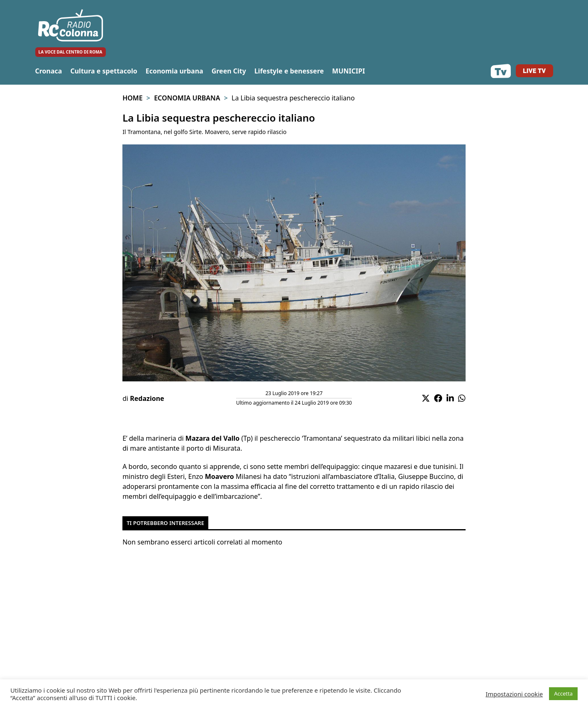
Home (132, 98)
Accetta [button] (563, 693)
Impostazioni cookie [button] (514, 694)
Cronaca (49, 71)
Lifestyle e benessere (289, 71)
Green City (229, 71)
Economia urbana (174, 71)
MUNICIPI (348, 71)
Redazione (147, 398)
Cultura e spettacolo (104, 71)
